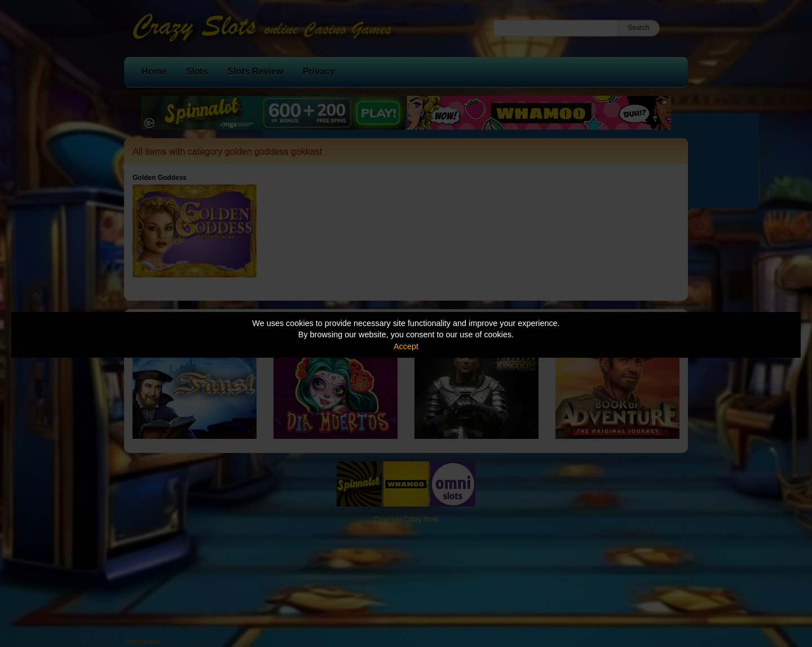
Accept (406, 346)
